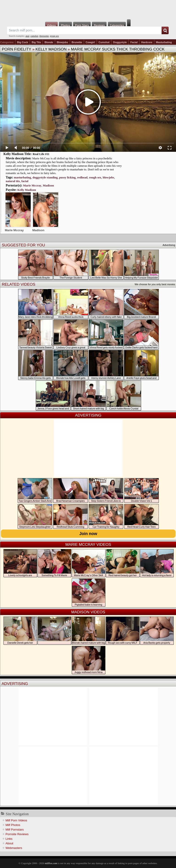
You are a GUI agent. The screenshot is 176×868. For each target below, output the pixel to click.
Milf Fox (88, 10)
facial (25, 181)
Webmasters (14, 848)
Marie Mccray (32, 185)
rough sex (95, 177)
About (9, 843)
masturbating (22, 177)
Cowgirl (90, 42)
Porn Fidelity (16, 49)
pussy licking (67, 177)
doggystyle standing (45, 177)
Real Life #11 (41, 154)
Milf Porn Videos (16, 820)
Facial (134, 42)
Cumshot (104, 42)
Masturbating (164, 42)
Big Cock (23, 42)
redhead (82, 177)
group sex (54, 36)
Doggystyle (120, 42)
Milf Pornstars (15, 830)
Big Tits (36, 42)
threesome (44, 36)
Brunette (77, 42)
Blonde (49, 42)
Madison (48, 185)
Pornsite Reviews (17, 834)
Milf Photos (13, 825)
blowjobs (108, 177)
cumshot (34, 36)
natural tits (13, 181)
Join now (88, 534)
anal (27, 36)
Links (9, 839)
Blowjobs (62, 42)
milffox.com (51, 863)
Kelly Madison (51, 49)
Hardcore (147, 42)
